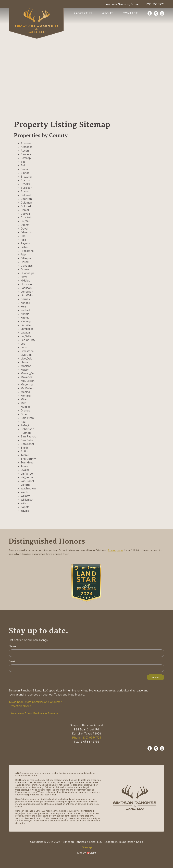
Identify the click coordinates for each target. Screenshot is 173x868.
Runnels (26, 433)
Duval (24, 229)
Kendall (25, 303)
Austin (25, 151)
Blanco (25, 173)
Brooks (25, 184)
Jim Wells (27, 295)
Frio (23, 255)
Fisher (25, 247)
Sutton (25, 451)
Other (24, 414)
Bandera (26, 154)
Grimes (25, 269)
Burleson (26, 188)
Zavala (25, 511)
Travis (24, 466)
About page (115, 550)
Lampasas (27, 329)
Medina (25, 392)
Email (12, 661)
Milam (24, 399)
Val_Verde (27, 477)
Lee (23, 344)
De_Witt (25, 221)
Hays (24, 277)
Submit (156, 677)
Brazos (25, 180)
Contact (130, 13)
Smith (24, 448)
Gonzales (27, 266)
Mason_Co (27, 373)
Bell (23, 165)
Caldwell (26, 195)
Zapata (25, 507)
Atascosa (27, 147)
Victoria (25, 485)
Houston (26, 284)
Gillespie (26, 258)
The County (28, 459)
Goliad (25, 262)
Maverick (27, 377)
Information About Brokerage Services (34, 713)
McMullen (27, 388)
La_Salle (26, 336)
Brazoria (26, 177)
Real (23, 422)
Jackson (26, 288)
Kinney (25, 318)
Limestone (27, 351)
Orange (25, 410)
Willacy (25, 496)
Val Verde (27, 474)
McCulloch (28, 381)
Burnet (25, 191)
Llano (24, 362)
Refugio (26, 425)
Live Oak (26, 355)
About (108, 13)
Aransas (26, 143)
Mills (23, 403)
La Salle (26, 325)
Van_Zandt (27, 481)
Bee (23, 162)
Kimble (25, 314)
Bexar (24, 169)
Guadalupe (28, 273)
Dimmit (25, 225)
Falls (24, 240)
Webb (24, 492)
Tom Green (28, 462)
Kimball (25, 310)
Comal (25, 210)
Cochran (26, 199)
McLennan (27, 384)
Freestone (27, 251)
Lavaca (25, 332)
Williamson (27, 500)
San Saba (27, 440)
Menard (26, 396)
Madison (26, 366)
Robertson (27, 429)
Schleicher (27, 444)
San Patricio (28, 436)
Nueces (26, 407)
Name (12, 646)
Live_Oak (26, 358)
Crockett (26, 217)
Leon (24, 347)
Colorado (27, 206)
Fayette (25, 243)
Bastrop (26, 158)
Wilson (25, 503)
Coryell (25, 214)
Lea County (28, 340)
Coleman (26, 203)
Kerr (23, 306)
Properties (83, 13)
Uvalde (25, 470)
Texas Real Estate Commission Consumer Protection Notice (35, 704)
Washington (28, 488)
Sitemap (87, 847)
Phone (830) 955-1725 (87, 738)
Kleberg (26, 321)
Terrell (25, 455)
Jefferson (27, 292)
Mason (25, 370)
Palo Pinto (27, 418)
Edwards (26, 232)
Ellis (23, 236)
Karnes (25, 299)
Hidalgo (25, 281)
